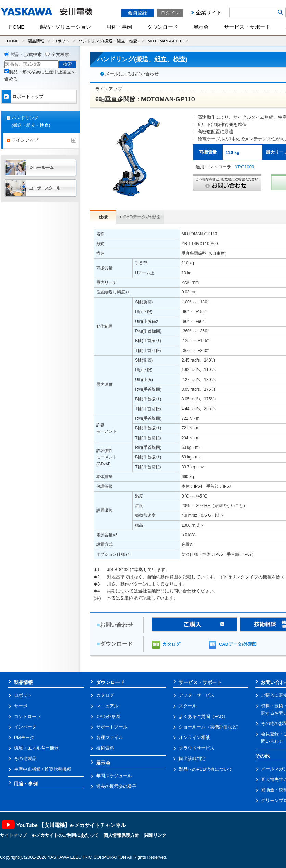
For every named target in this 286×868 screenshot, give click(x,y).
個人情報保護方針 (121, 835)
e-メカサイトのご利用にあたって (65, 835)
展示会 (201, 27)
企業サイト (209, 12)
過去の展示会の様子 (116, 786)
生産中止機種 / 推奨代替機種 (43, 769)
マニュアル (107, 706)
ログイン (170, 13)
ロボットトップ (28, 96)
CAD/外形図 (108, 716)
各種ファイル (110, 737)
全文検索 (60, 55)
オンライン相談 (194, 737)
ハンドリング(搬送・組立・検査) (109, 41)
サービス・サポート (247, 27)
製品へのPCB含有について (206, 769)
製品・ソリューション (65, 27)
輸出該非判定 (192, 759)
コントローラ (27, 716)
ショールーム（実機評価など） (210, 727)
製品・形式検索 (26, 55)
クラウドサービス (197, 748)
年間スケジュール (114, 776)
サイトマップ (13, 835)
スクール (188, 706)
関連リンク (155, 835)
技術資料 (105, 748)
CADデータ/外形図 (142, 217)
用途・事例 (119, 27)
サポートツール (112, 727)
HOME (17, 27)
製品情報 (36, 41)
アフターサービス (197, 695)
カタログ (171, 644)
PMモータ (24, 737)
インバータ (25, 727)
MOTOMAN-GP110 (165, 41)
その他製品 (25, 759)
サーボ (21, 706)
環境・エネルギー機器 (36, 748)
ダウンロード (163, 27)
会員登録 (137, 13)
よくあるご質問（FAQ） (203, 716)
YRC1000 (245, 167)
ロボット (61, 41)
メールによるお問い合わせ (132, 74)
